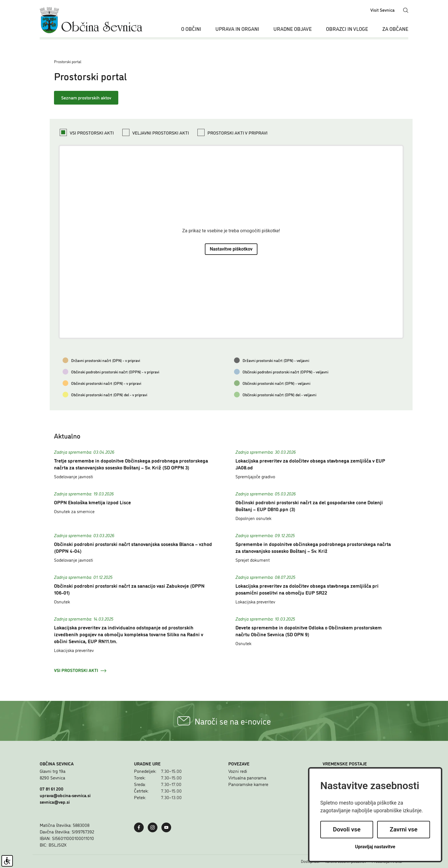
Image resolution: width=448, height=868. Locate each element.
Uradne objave (293, 29)
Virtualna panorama (247, 777)
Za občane (395, 29)
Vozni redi (238, 771)
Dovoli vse (347, 829)
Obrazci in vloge (347, 29)
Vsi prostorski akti (80, 670)
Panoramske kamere (248, 784)
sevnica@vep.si (55, 802)
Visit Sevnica (382, 10)
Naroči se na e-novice (224, 721)
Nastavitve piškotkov (231, 249)
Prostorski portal (68, 61)
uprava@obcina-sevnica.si (65, 795)
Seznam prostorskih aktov (86, 97)
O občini (191, 29)
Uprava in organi (237, 29)
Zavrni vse (404, 829)
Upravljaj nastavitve (375, 847)
